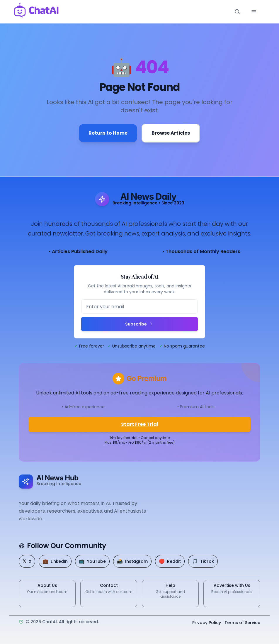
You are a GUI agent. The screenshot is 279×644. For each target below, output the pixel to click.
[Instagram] (132, 561)
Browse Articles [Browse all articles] (171, 133)
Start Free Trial (140, 424)
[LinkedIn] (55, 561)
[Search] (237, 12)
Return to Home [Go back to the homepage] (108, 133)
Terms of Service (242, 623)
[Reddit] (170, 561)
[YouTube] (92, 561)
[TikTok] (203, 561)
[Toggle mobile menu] (254, 12)
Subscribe (139, 324)
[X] (27, 561)
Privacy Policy (207, 623)
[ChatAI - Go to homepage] (36, 12)
